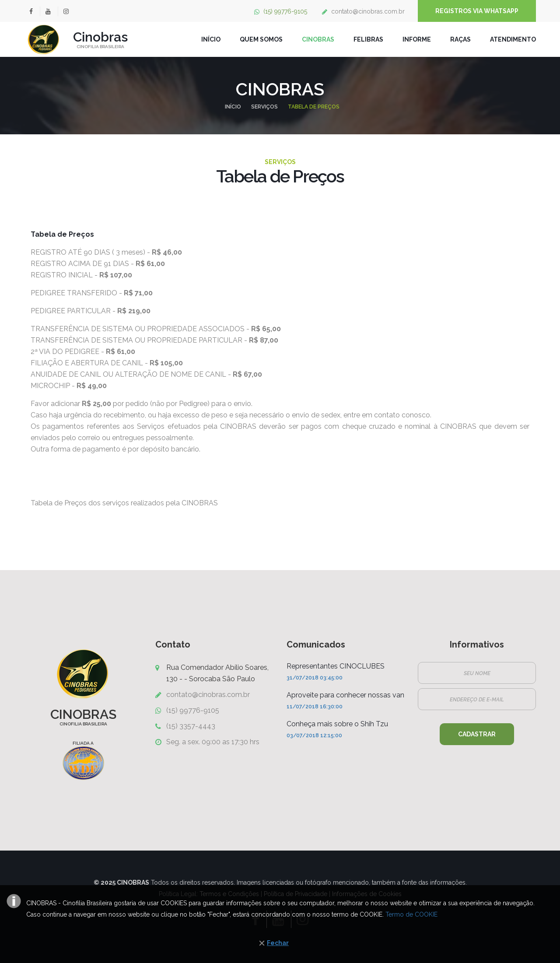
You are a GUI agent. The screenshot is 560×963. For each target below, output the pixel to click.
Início (233, 107)
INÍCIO (211, 39)
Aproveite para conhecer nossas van (345, 695)
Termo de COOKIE (411, 914)
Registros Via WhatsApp (477, 11)
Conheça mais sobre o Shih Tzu (337, 724)
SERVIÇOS (264, 107)
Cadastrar (477, 734)
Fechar (278, 943)
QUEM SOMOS (261, 39)
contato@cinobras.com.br (368, 11)
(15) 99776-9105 (285, 11)
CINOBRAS (318, 39)
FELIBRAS (368, 39)
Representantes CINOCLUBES (336, 666)
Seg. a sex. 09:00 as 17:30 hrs (213, 742)
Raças (460, 39)
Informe (417, 39)
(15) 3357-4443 (191, 726)
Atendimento (513, 39)
